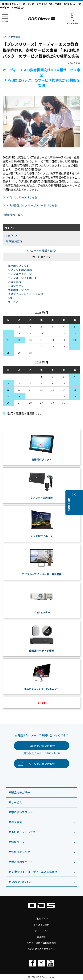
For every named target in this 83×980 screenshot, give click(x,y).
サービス (13, 302)
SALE (11, 298)
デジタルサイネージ (20, 274)
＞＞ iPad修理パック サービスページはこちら (30, 205)
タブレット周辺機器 (20, 270)
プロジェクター (17, 286)
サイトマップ (41, 931)
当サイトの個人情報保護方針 (41, 943)
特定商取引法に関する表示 (41, 949)
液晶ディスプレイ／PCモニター (27, 294)
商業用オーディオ (18, 290)
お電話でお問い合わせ (42, 746)
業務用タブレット (19, 266)
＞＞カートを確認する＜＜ (42, 250)
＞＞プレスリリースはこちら (20, 197)
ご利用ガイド (41, 918)
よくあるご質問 (41, 924)
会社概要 (41, 937)
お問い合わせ (79, 505)
